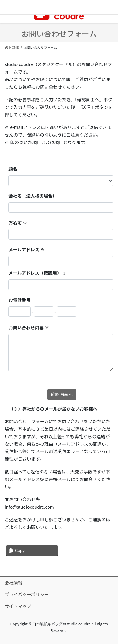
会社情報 (14, 583)
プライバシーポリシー (27, 594)
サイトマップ (18, 606)
